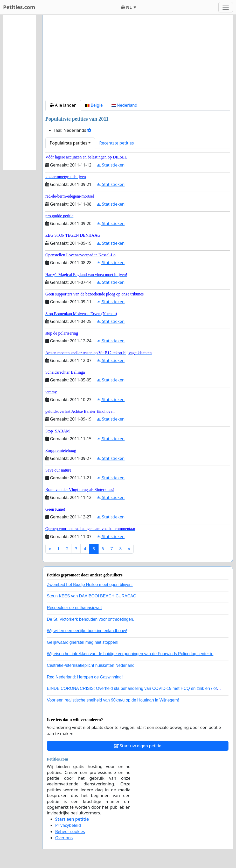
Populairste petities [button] (69, 143)
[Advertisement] (138, 59)
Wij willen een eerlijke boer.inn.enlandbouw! (87, 631)
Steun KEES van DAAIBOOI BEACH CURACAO (92, 596)
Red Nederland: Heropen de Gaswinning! (85, 677)
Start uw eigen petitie (138, 746)
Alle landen (63, 105)
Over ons (64, 838)
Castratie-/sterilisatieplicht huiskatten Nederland (91, 665)
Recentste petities (117, 143)
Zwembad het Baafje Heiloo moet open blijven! (90, 585)
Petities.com (19, 7)
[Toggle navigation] (226, 7)
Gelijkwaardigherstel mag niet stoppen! (83, 642)
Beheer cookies (70, 831)
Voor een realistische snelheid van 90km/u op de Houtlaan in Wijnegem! (113, 700)
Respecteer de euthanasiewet (74, 608)
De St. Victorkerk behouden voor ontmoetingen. (91, 619)
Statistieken (111, 165)
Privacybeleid (68, 825)
